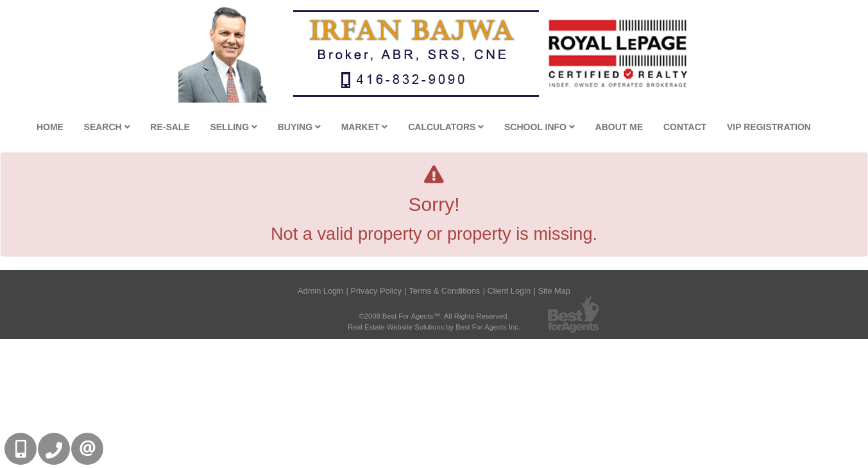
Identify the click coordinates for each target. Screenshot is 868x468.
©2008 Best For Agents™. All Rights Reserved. (434, 316)
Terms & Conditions (444, 291)
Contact (685, 127)
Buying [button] (299, 127)
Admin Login (320, 291)
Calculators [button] (446, 127)
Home (50, 127)
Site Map (554, 291)
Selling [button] (234, 127)
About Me (619, 127)
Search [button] (107, 127)
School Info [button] (540, 127)
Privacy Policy (376, 291)
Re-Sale (170, 127)
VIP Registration (769, 127)
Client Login (509, 291)
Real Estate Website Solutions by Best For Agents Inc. (434, 327)
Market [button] (365, 127)
